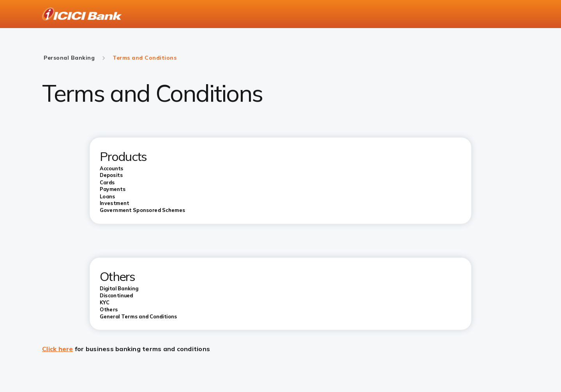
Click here (58, 349)
